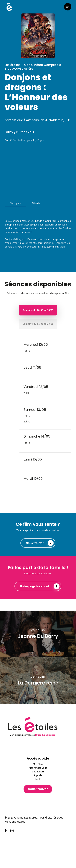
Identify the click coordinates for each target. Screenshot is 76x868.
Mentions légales (15, 822)
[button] (68, 7)
